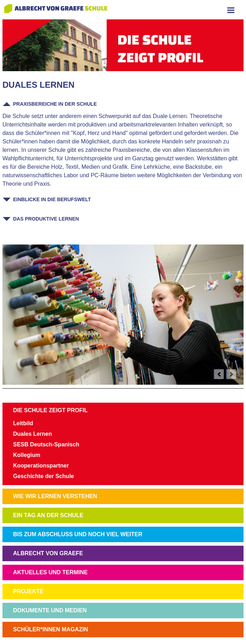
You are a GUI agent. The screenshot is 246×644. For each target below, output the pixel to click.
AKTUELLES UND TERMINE (50, 572)
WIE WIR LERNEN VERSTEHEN (55, 496)
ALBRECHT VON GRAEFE (48, 553)
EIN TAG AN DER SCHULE (48, 515)
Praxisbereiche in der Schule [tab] (55, 104)
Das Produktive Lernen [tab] (46, 219)
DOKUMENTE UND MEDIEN (50, 610)
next (231, 374)
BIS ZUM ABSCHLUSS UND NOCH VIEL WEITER (78, 534)
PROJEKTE (28, 591)
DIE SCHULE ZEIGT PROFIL (50, 410)
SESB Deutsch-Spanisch (46, 444)
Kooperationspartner (41, 466)
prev (219, 374)
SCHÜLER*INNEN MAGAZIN (50, 629)
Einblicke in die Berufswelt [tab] (52, 199)
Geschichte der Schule (44, 476)
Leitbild (23, 423)
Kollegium (27, 455)
